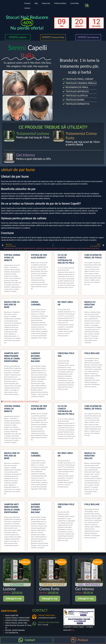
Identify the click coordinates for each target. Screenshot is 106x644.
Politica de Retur (60, 3)
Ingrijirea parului (29, 248)
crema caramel (36, 303)
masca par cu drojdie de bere (12, 305)
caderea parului (9, 248)
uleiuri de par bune (93, 248)
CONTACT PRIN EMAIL (46, 615)
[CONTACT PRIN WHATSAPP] (34, 624)
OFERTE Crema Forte (53, 37)
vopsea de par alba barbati (39, 256)
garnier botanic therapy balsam (36, 357)
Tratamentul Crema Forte (81, 136)
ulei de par (82, 248)
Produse (27, 3)
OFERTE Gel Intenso (88, 37)
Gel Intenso (26, 155)
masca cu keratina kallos (90, 305)
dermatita (19, 248)
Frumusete (7, 401)
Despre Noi (46, 3)
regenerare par (72, 248)
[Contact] (21, 640)
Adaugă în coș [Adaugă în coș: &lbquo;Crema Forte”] (50, 599)
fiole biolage (92, 353)
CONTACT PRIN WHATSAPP (48, 622)
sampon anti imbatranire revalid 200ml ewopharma (12, 357)
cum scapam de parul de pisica (93, 256)
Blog (73, 630)
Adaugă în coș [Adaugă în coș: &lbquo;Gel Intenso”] (86, 599)
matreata (39, 248)
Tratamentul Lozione (33, 133)
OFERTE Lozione (18, 37)
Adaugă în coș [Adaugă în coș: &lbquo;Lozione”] (14, 599)
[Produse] (73, 640)
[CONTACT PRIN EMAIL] (34, 617)
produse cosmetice (59, 248)
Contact (27, 8)
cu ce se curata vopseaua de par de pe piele (66, 259)
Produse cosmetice (31, 401)
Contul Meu (75, 3)
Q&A (36, 3)
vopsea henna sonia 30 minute (12, 258)
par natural (47, 248)
